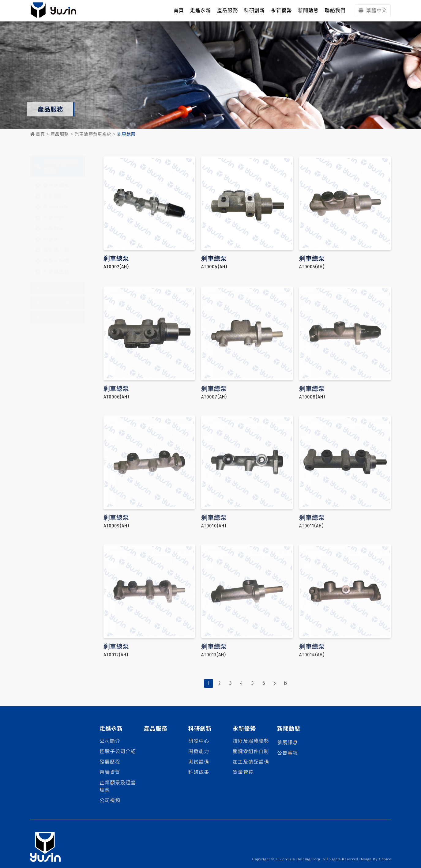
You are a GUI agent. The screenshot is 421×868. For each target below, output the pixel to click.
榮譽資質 (110, 772)
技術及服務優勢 (251, 741)
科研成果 (199, 772)
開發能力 (199, 751)
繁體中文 (373, 11)
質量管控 (243, 772)
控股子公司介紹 (118, 751)
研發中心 (199, 741)
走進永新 (201, 11)
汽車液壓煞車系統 (93, 134)
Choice (385, 859)
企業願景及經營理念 (118, 786)
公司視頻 (110, 800)
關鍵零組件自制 (251, 751)
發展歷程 (110, 762)
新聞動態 (289, 729)
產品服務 (60, 134)
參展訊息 (288, 743)
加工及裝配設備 (251, 762)
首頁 (38, 134)
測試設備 (199, 762)
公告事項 (288, 753)
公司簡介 (110, 741)
